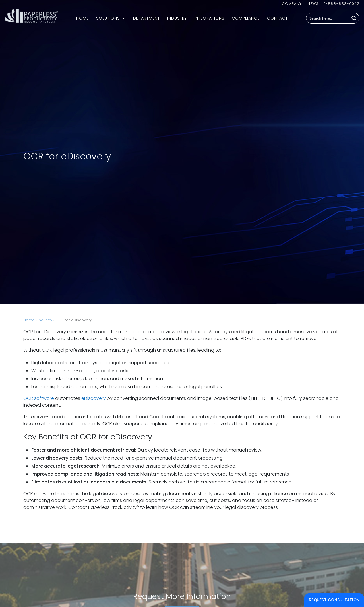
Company (292, 4)
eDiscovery (94, 398)
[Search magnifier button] (354, 18)
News (313, 4)
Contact (277, 18)
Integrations (209, 18)
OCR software (39, 398)
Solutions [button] (111, 18)
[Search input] (328, 18)
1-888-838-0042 (342, 4)
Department (146, 18)
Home (82, 18)
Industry (177, 18)
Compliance (246, 18)
